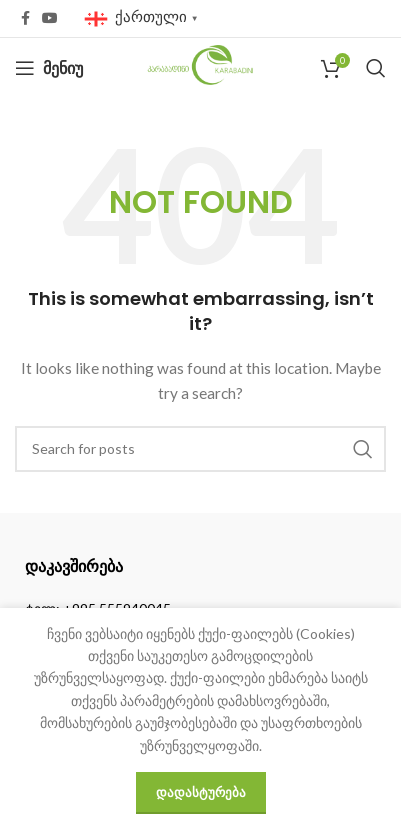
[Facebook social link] (25, 18)
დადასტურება (201, 792)
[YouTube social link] (50, 18)
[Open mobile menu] (49, 68)
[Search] (376, 68)
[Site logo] (200, 66)
